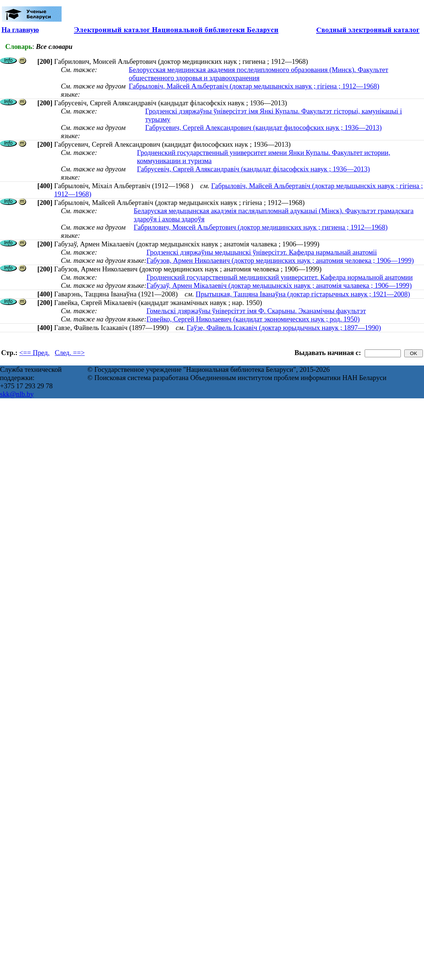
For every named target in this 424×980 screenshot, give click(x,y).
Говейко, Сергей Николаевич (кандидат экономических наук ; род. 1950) (253, 319)
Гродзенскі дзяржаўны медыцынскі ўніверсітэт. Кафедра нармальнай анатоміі (261, 252)
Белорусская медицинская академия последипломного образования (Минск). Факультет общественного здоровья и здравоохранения (258, 74)
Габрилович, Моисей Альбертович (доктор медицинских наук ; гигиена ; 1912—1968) (261, 227)
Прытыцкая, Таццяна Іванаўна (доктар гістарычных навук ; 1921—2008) (303, 294)
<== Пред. (35, 353)
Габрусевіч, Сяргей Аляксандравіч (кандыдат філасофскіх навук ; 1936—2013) (253, 169)
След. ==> (70, 353)
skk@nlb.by (17, 394)
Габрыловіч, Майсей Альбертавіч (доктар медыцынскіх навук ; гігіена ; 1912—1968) (254, 86)
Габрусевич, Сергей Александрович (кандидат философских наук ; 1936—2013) (264, 127)
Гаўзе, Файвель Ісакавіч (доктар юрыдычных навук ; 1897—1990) (284, 328)
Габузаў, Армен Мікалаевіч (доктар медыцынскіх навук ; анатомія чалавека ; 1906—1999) (279, 285)
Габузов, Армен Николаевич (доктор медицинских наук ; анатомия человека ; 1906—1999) (280, 260)
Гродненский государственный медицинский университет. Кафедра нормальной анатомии (279, 277)
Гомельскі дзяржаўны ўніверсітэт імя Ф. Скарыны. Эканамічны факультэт (256, 311)
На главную (20, 30)
